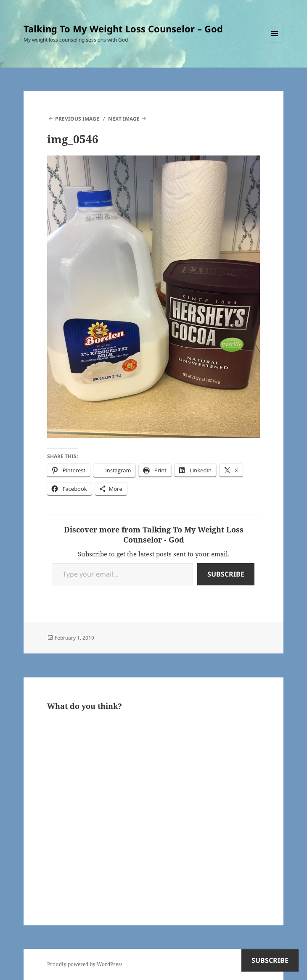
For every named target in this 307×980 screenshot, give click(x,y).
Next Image (124, 119)
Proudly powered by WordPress (85, 964)
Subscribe (226, 574)
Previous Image (77, 119)
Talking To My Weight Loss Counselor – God (123, 29)
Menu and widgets (275, 42)
